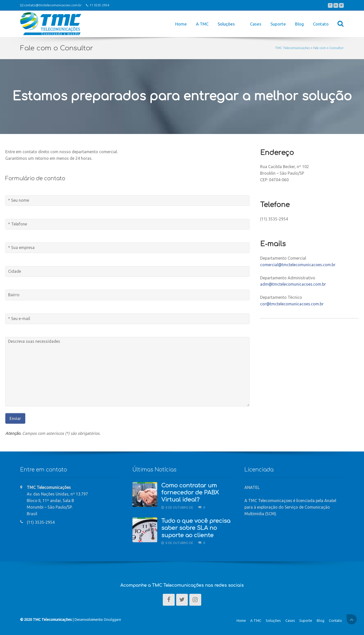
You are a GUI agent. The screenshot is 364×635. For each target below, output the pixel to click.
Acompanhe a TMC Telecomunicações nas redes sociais (182, 585)
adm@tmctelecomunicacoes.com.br (293, 284)
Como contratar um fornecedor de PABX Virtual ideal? (190, 493)
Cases (256, 24)
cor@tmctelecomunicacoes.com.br (292, 304)
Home (181, 24)
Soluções (273, 621)
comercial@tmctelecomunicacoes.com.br (298, 265)
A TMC (202, 24)
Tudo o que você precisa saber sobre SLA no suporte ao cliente (196, 528)
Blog (299, 24)
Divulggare (112, 620)
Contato (321, 24)
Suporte (278, 24)
